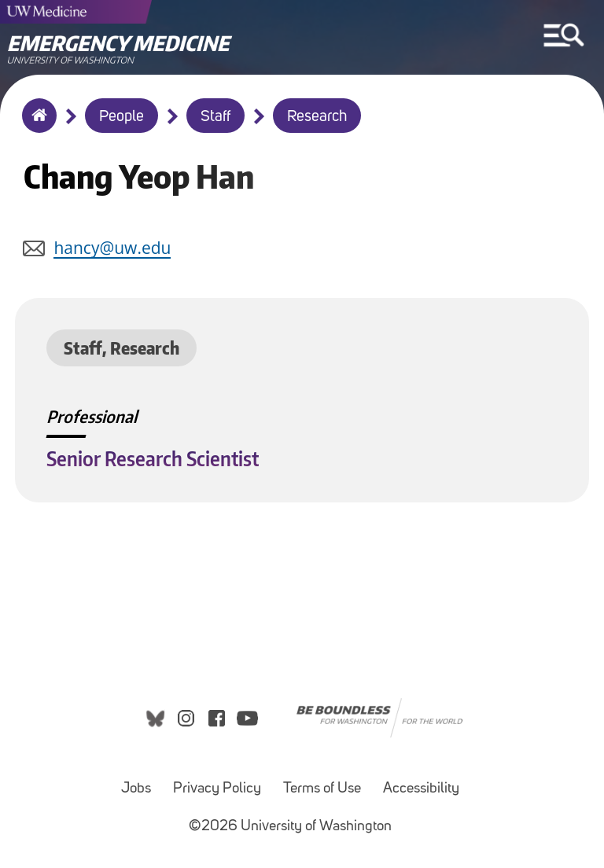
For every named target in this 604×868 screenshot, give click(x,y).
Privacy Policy (217, 789)
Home (36, 126)
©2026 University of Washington (290, 827)
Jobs (136, 789)
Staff (215, 117)
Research (317, 117)
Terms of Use (322, 789)
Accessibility (421, 789)
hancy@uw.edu (112, 248)
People (122, 117)
